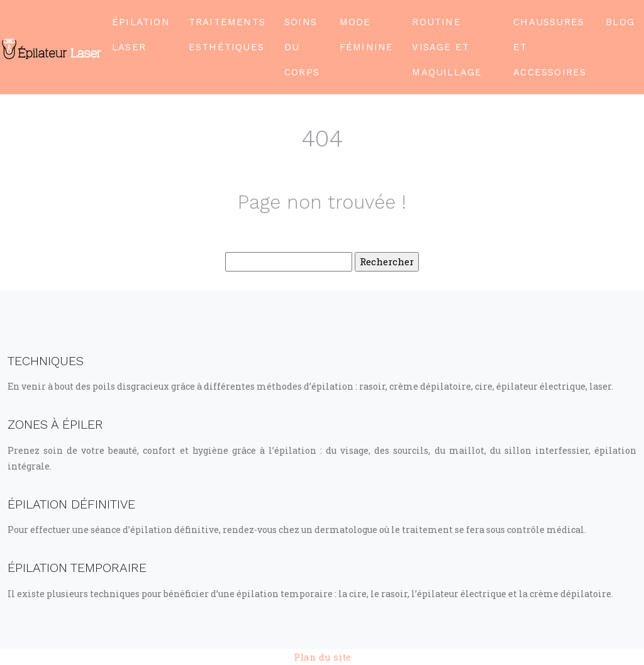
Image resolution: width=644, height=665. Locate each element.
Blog (620, 22)
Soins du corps (302, 47)
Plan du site (322, 657)
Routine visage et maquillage (447, 47)
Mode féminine (367, 35)
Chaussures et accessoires (550, 47)
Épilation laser (141, 35)
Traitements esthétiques (227, 35)
